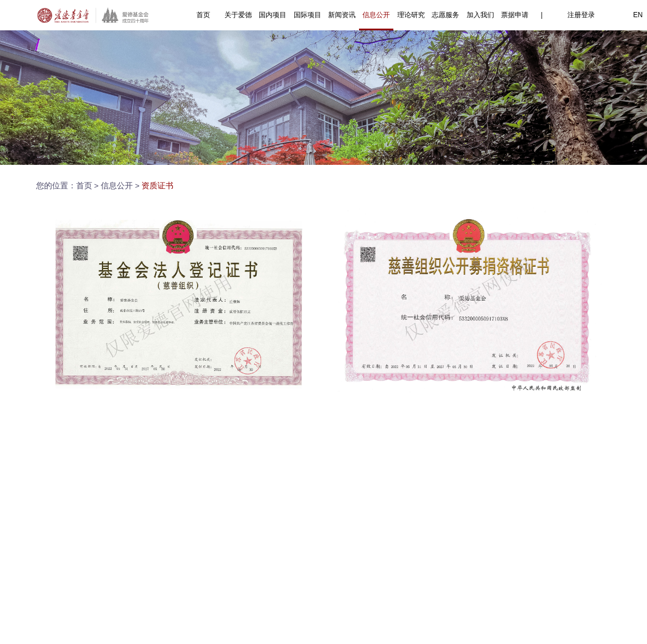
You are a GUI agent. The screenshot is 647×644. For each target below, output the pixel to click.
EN (638, 15)
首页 (203, 15)
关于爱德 (238, 15)
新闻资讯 (342, 15)
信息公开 (376, 15)
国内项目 (273, 15)
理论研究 (411, 15)
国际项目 (307, 15)
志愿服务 (445, 15)
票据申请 (515, 15)
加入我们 (480, 15)
